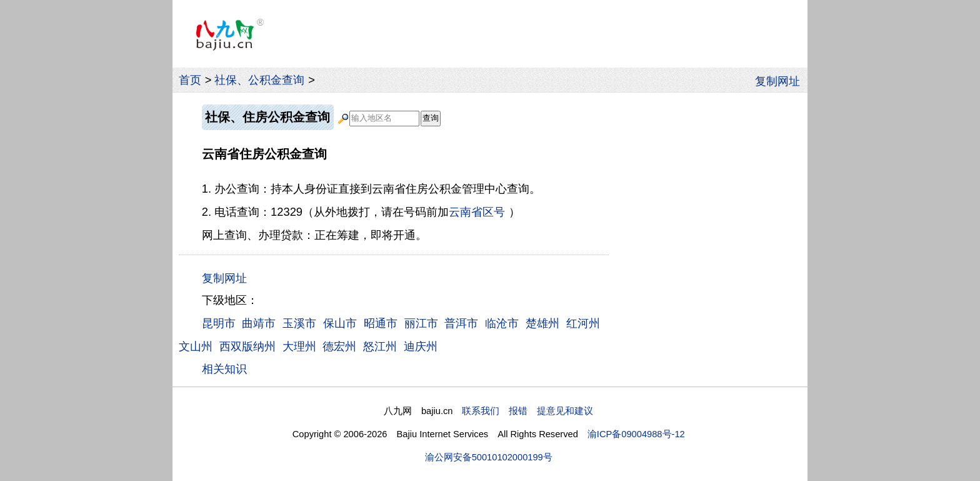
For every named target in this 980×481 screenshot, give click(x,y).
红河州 (583, 323)
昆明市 (219, 323)
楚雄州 (542, 323)
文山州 (196, 346)
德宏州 (339, 346)
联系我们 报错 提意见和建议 (527, 411)
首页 (190, 80)
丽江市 (421, 323)
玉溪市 (299, 323)
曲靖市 (259, 323)
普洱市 (461, 323)
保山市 (340, 323)
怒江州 (380, 346)
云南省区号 (477, 212)
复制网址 (781, 80)
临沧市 (502, 323)
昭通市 (381, 323)
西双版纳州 (247, 346)
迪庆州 (421, 346)
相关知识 (224, 369)
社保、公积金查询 (259, 80)
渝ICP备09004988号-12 (636, 434)
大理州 (299, 346)
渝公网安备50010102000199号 (489, 457)
